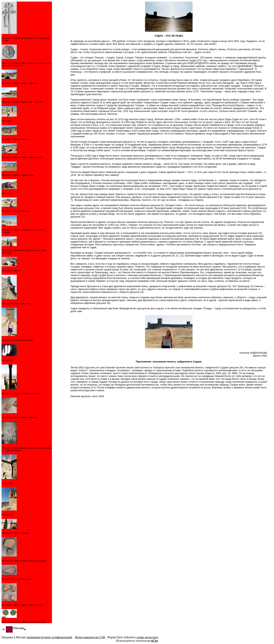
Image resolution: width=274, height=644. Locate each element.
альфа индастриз (147, 637)
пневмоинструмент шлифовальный (49, 637)
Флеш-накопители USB (90, 637)
